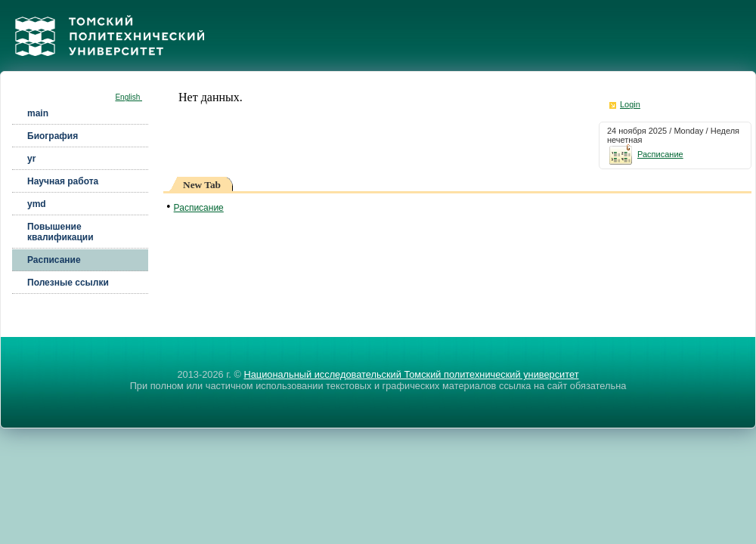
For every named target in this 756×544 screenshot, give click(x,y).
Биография (53, 136)
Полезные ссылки (68, 283)
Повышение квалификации (60, 232)
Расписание (54, 260)
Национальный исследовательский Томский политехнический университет (411, 374)
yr (31, 159)
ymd (37, 204)
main (38, 113)
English (129, 97)
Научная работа (63, 181)
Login (630, 104)
